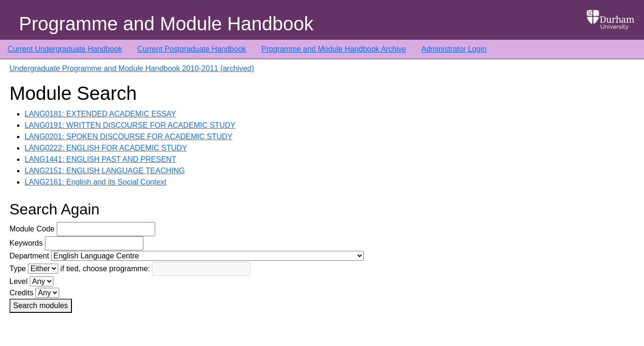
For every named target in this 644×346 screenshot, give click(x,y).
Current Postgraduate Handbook (192, 49)
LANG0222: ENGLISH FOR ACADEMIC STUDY (106, 148)
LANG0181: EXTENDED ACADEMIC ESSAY (100, 114)
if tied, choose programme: (105, 269)
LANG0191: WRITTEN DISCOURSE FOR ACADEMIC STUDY (130, 125)
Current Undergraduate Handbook (65, 49)
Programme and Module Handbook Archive (334, 49)
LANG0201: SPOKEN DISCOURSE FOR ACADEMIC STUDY (128, 137)
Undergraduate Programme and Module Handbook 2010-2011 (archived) (132, 68)
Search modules (41, 306)
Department (29, 256)
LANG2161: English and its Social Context (96, 182)
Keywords (26, 243)
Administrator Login (454, 49)
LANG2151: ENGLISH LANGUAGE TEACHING (105, 171)
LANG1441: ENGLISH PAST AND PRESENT (100, 159)
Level (18, 281)
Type (18, 269)
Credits (22, 293)
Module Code (32, 229)
